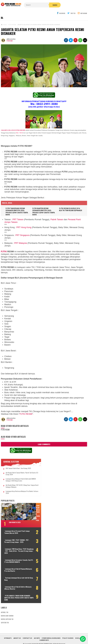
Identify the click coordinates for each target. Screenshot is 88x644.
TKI (17, 127)
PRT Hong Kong (24, 222)
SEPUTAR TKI (5, 617)
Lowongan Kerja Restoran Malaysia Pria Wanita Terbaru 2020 (17, 487)
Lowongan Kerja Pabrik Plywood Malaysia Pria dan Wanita (15, 564)
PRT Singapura (22, 230)
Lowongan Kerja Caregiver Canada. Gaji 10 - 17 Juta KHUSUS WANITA (16, 556)
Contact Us (27, 633)
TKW (21, 127)
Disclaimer (80, 633)
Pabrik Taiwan (57, 214)
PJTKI (4, 246)
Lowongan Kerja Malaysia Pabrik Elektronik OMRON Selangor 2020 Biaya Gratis (18, 474)
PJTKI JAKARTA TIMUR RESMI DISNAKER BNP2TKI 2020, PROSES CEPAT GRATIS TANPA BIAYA (15, 592)
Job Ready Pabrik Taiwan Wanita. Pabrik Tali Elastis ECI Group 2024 (19, 468)
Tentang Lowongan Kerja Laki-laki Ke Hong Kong (16, 573)
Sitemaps (8, 633)
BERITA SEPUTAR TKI (7, 614)
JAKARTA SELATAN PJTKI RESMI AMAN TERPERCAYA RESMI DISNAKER (43, 26)
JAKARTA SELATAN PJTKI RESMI (13, 125)
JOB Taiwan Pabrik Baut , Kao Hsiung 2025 (18, 463)
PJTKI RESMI (10, 35)
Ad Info (37, 633)
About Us (17, 633)
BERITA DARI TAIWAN (7, 610)
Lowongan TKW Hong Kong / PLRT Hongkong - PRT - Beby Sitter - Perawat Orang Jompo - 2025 (15, 546)
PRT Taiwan (18, 214)
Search (49, 5)
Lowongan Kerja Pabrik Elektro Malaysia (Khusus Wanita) (15, 582)
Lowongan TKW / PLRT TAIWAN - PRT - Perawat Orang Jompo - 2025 (16, 536)
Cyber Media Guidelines (51, 633)
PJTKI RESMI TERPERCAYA (43, 638)
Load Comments (44, 439)
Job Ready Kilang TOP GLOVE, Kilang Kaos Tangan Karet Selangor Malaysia (18, 481)
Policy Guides (68, 633)
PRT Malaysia (21, 238)
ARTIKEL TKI (5, 607)
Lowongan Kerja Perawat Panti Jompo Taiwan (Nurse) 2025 (15, 527)
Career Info (44, 635)
